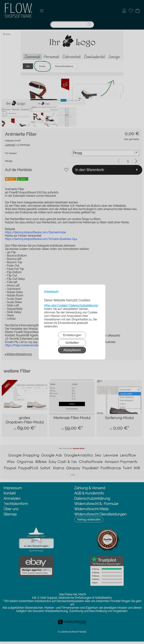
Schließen (72, 343)
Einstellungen (72, 335)
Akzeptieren (72, 350)
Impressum (51, 291)
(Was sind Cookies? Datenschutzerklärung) (71, 305)
